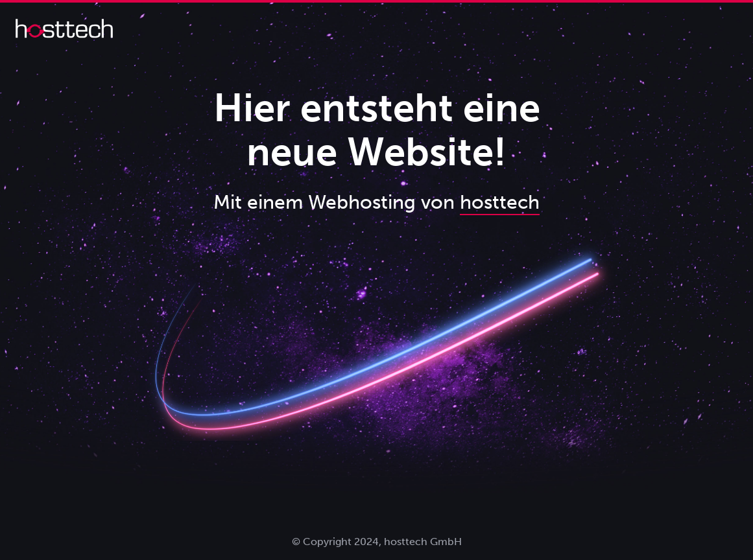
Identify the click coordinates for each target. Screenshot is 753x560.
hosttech (500, 202)
